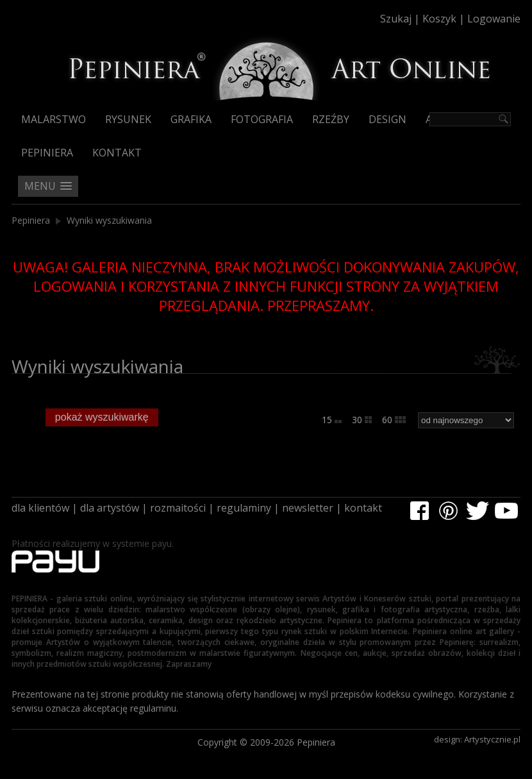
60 (394, 420)
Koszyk (439, 19)
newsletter (308, 508)
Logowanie (494, 19)
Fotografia (262, 119)
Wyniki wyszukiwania (109, 220)
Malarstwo (54, 119)
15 (332, 420)
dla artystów (110, 508)
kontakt (363, 508)
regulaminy (244, 508)
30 (362, 420)
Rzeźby (331, 119)
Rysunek (128, 119)
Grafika (191, 119)
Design (387, 119)
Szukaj (396, 19)
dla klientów (40, 508)
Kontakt (117, 153)
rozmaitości (178, 508)
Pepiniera (47, 153)
